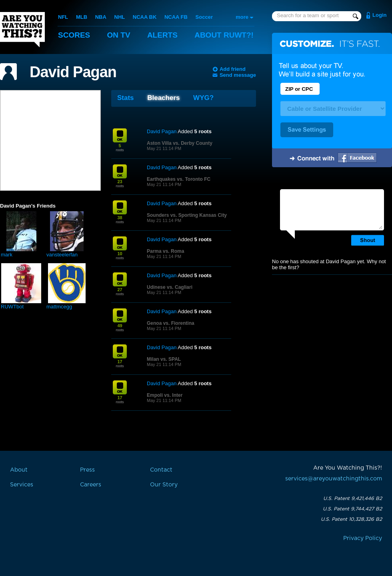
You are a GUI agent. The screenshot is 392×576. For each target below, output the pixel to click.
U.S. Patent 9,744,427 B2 (352, 509)
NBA (101, 17)
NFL (63, 17)
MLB (82, 17)
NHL (120, 17)
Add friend (233, 69)
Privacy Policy (363, 538)
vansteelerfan (62, 255)
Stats (126, 98)
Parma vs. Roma (165, 251)
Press (87, 470)
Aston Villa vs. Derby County (180, 143)
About (224, 35)
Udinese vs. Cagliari (170, 287)
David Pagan (73, 72)
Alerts (162, 35)
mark (7, 255)
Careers (91, 485)
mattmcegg (59, 307)
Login (379, 15)
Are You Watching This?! (22, 30)
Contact (161, 470)
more (242, 17)
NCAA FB (176, 17)
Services (22, 485)
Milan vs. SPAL (164, 359)
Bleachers (163, 98)
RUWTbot (12, 307)
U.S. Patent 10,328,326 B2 (351, 519)
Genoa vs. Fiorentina (171, 323)
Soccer (204, 17)
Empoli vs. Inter (165, 395)
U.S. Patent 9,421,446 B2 (353, 498)
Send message (238, 75)
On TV (119, 35)
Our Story (164, 485)
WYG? (203, 98)
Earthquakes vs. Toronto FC (179, 179)
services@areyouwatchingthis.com (334, 479)
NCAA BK (145, 17)
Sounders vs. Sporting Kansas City (187, 215)
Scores (74, 35)
